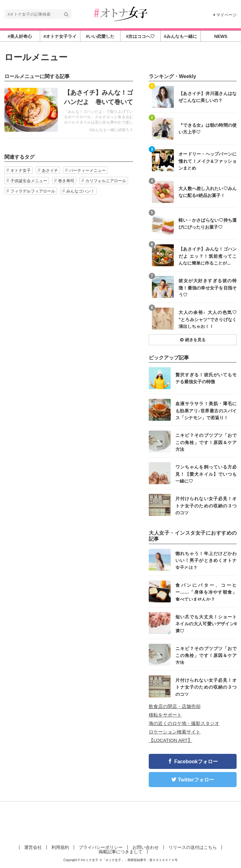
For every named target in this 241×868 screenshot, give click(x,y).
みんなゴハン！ (80, 191)
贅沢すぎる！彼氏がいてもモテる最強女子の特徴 (206, 378)
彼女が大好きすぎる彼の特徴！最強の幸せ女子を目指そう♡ (208, 287)
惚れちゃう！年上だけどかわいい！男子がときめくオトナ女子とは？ (206, 560)
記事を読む (69, 110)
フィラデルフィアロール (33, 191)
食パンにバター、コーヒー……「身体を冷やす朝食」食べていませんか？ (206, 592)
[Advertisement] (120, 822)
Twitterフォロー (196, 780)
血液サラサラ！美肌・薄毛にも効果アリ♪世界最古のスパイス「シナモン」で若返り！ (206, 410)
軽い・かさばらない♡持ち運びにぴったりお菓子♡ (208, 224)
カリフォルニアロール (106, 181)
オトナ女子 (21, 170)
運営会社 (33, 847)
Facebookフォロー (196, 762)
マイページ (225, 15)
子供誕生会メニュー (29, 181)
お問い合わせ (146, 847)
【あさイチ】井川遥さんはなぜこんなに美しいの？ (208, 97)
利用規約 (60, 847)
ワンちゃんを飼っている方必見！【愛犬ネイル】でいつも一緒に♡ (206, 474)
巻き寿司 (66, 181)
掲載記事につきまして (120, 852)
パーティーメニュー (87, 170)
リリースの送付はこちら (193, 847)
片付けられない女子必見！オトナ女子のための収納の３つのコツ (206, 505)
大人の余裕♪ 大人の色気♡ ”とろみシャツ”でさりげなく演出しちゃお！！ (208, 319)
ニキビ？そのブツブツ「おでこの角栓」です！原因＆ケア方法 (206, 442)
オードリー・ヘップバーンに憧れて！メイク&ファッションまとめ (208, 161)
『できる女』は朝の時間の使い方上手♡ (208, 129)
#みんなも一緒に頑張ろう (111, 130)
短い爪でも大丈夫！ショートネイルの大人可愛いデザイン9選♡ (206, 624)
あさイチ (50, 170)
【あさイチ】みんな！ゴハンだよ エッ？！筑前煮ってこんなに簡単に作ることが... (208, 256)
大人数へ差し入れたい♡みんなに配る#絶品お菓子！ (208, 192)
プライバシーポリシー (101, 847)
